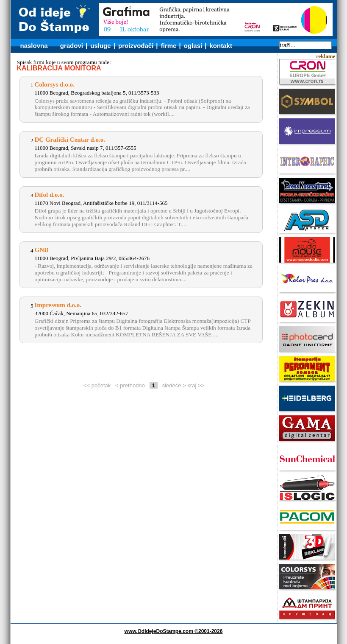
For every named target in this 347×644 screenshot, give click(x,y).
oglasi (193, 46)
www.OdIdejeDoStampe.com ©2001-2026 (174, 631)
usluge (100, 46)
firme (169, 46)
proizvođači (136, 46)
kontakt (221, 46)
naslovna (34, 46)
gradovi (72, 46)
